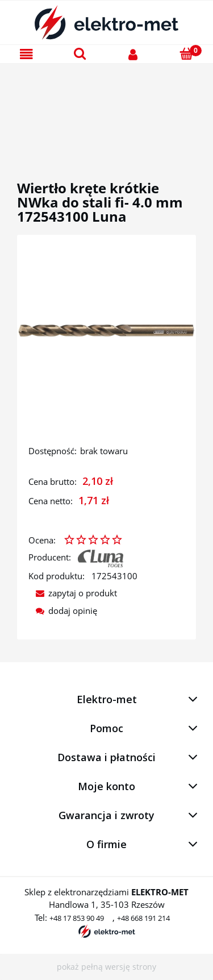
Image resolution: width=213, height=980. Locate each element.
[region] (106, 109)
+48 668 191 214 (143, 918)
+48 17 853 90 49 (77, 918)
